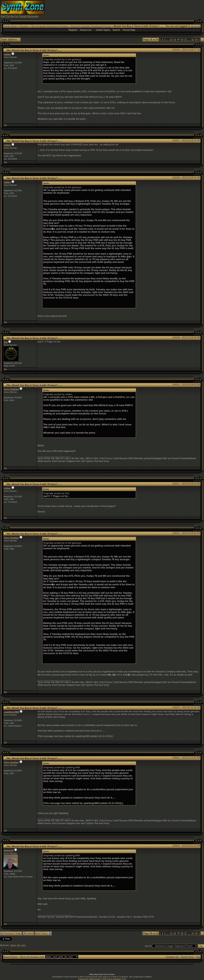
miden (7, 54)
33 (193, 39)
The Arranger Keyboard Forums (49, 26)
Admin (13, 945)
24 (175, 39)
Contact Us (172, 957)
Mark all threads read (32, 957)
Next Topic (43, 933)
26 (182, 39)
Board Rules (11, 957)
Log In (196, 26)
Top (5, 125)
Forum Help (129, 30)
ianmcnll (9, 850)
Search (116, 30)
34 (196, 39)
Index (28, 933)
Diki (19, 945)
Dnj (6, 342)
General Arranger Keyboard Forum (91, 26)
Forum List (86, 30)
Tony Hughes (11, 389)
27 (186, 39)
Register (73, 30)
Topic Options (10, 39)
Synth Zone (10, 26)
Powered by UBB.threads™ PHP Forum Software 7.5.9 (102, 979)
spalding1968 (11, 712)
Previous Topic (11, 933)
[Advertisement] (137, 9)
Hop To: (148, 946)
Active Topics (103, 30)
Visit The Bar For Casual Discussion (20, 16)
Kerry (24, 945)
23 (171, 39)
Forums (24, 26)
